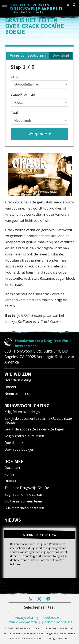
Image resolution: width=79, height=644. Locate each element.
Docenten (12, 468)
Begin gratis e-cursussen (24, 436)
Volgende (40, 134)
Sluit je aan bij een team (23, 501)
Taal (14, 112)
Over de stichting (18, 380)
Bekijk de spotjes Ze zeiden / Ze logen (34, 429)
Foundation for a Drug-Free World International (43, 343)
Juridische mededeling (57, 622)
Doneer (10, 387)
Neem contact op (18, 394)
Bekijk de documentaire (38, 420)
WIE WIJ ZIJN (18, 374)
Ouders (10, 481)
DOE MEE (14, 462)
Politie (9, 474)
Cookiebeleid (52, 618)
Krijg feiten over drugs (22, 412)
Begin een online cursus (23, 494)
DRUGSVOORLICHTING (27, 406)
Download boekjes (19, 449)
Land (15, 76)
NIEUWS (13, 520)
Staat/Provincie (23, 94)
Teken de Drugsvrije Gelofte (27, 488)
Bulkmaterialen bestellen (24, 508)
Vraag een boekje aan (28, 55)
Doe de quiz (14, 443)
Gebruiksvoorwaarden (22, 622)
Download (61, 55)
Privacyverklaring (27, 618)
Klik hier (35, 560)
